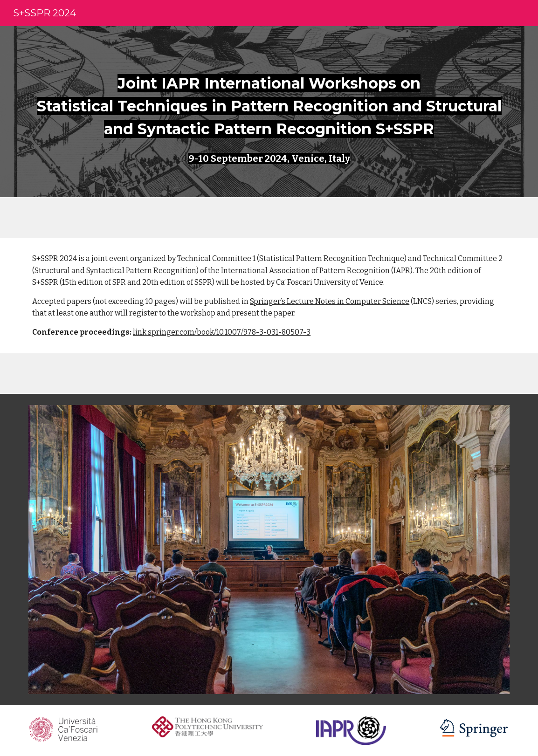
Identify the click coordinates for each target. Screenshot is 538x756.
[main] (269, 99)
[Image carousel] (269, 550)
